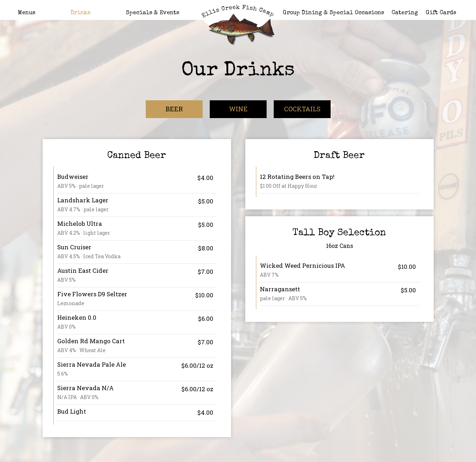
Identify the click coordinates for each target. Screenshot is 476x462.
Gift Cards (441, 13)
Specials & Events (153, 13)
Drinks (81, 13)
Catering (405, 13)
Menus (26, 13)
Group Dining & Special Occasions (333, 13)
